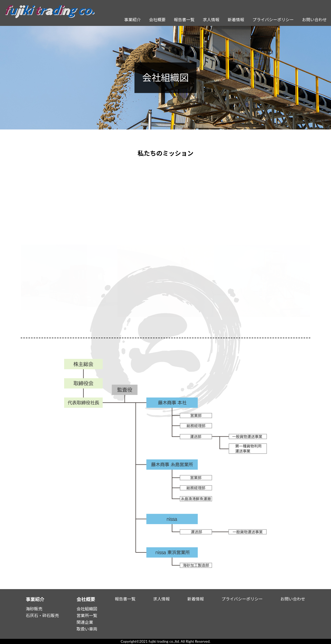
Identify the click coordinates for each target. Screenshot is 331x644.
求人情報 (211, 20)
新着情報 (236, 20)
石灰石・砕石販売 (42, 615)
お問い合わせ (314, 20)
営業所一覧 (87, 615)
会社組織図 (87, 609)
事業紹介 (132, 20)
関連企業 (85, 622)
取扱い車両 (87, 629)
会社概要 (157, 20)
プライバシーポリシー (273, 20)
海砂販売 (34, 609)
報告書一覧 (184, 20)
